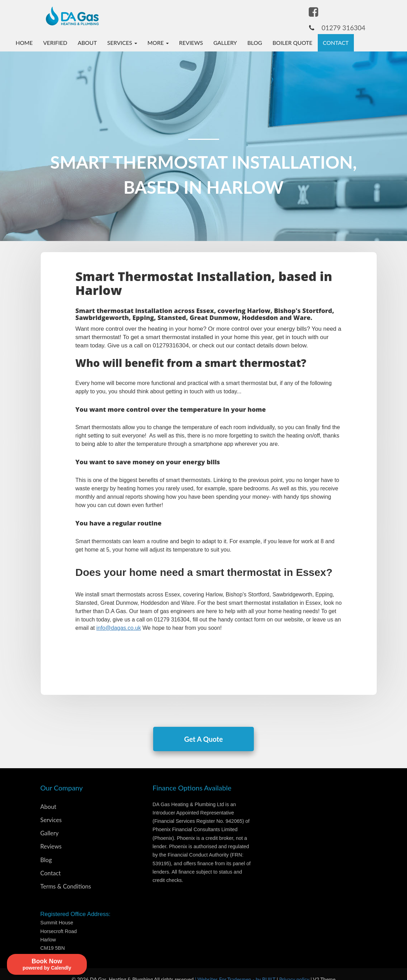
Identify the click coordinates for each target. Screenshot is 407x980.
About (87, 43)
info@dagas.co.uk (118, 628)
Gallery (225, 43)
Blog (255, 43)
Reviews (191, 43)
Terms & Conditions (66, 886)
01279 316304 (343, 28)
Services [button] (122, 43)
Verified (55, 43)
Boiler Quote (293, 43)
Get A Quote (203, 739)
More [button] (158, 43)
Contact (336, 43)
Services (51, 820)
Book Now (375, 43)
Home (24, 43)
